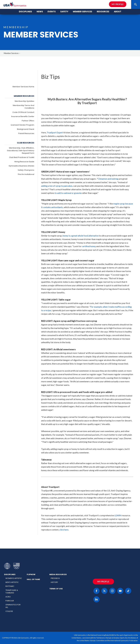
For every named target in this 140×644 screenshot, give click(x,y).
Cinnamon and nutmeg (108, 179)
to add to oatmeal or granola (68, 193)
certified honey (89, 246)
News (40, 12)
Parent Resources (26, 133)
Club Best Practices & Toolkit (22, 157)
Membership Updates (24, 101)
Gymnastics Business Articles (21, 166)
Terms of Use (56, 589)
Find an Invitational (26, 174)
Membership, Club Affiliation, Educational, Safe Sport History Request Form (21, 151)
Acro (8, 597)
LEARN (118, 515)
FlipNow (31, 574)
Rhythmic (10, 586)
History (54, 582)
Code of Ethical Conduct (23, 112)
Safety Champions (26, 170)
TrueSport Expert (55, 132)
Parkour (10, 601)
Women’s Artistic (14, 578)
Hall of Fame (33, 579)
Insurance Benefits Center (23, 116)
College (9, 611)
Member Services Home (23, 87)
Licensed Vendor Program (22, 125)
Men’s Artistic (12, 582)
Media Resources (58, 574)
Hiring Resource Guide (24, 162)
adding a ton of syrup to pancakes (57, 186)
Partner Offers (28, 121)
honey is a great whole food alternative (81, 236)
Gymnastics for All (13, 606)
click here (64, 530)
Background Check (26, 129)
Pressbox (55, 578)
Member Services (11, 53)
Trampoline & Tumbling (12, 591)
